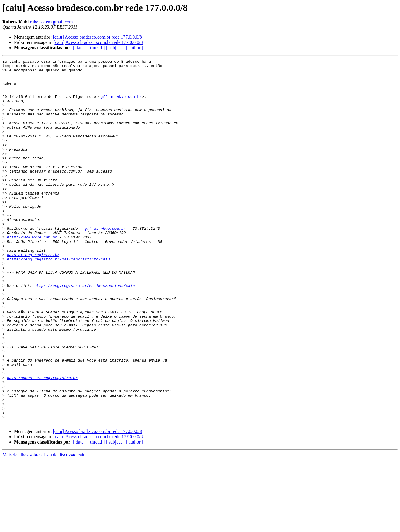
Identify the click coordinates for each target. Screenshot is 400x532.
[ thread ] (96, 48)
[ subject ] (115, 48)
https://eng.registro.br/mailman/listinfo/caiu (58, 299)
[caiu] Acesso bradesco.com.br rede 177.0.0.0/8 (97, 37)
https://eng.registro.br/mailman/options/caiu (84, 331)
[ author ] (134, 48)
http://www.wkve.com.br (32, 273)
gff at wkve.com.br (121, 104)
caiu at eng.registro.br (33, 294)
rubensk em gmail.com (51, 22)
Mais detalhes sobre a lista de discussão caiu (44, 527)
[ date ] (80, 48)
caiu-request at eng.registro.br (42, 442)
